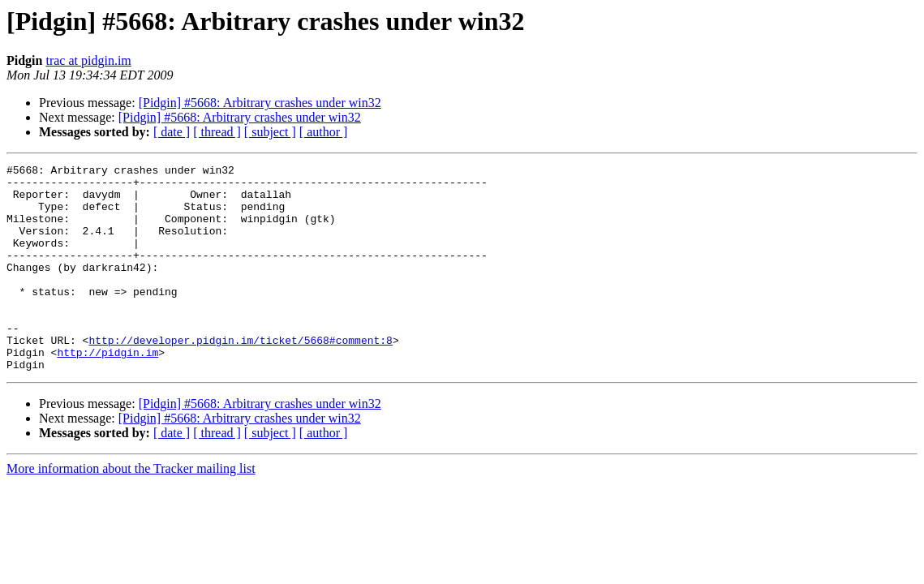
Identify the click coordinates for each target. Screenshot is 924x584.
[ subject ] (270, 132)
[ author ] (324, 132)
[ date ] (172, 132)
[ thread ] (217, 132)
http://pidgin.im (107, 391)
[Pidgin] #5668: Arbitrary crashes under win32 (260, 103)
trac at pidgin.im (88, 60)
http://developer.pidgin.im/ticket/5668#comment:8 (240, 376)
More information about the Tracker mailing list (131, 510)
